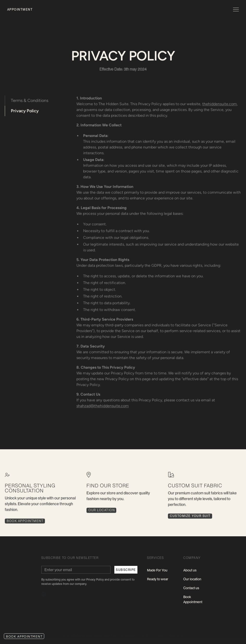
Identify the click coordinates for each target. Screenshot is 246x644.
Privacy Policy (25, 111)
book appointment (24, 636)
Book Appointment (193, 599)
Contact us (191, 588)
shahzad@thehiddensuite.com (103, 406)
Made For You (157, 570)
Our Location (102, 512)
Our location (192, 579)
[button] (235, 9)
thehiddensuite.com (220, 104)
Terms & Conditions (30, 100)
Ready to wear (158, 579)
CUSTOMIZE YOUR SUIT (190, 518)
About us (190, 570)
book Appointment (25, 523)
